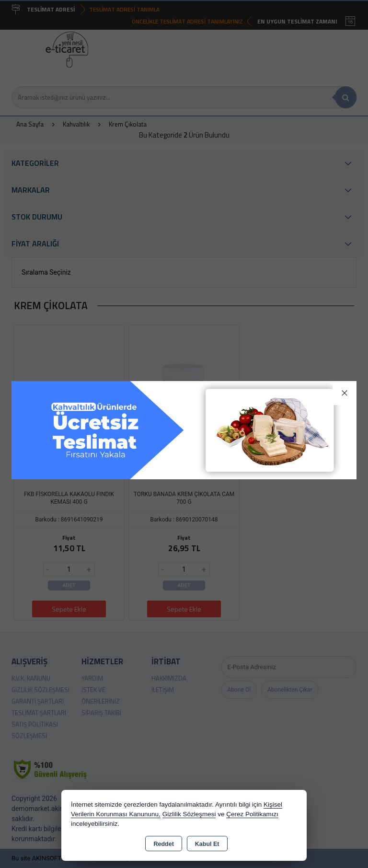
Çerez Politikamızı (252, 814)
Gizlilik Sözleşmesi (189, 814)
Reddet (163, 844)
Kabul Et (207, 844)
